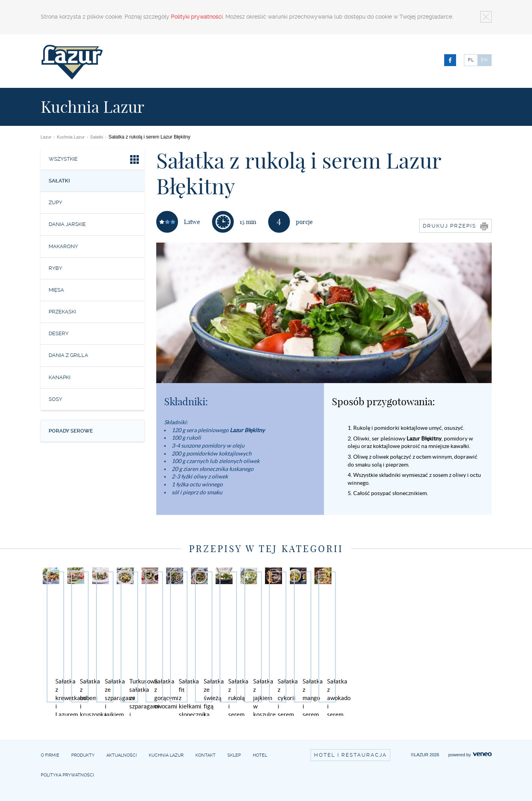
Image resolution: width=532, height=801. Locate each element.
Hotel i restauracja (350, 755)
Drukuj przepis (455, 226)
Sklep (234, 755)
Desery (59, 333)
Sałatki (97, 137)
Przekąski (62, 312)
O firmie (50, 755)
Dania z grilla (68, 355)
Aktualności (122, 755)
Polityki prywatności (197, 17)
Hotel (260, 755)
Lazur (46, 137)
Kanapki (60, 377)
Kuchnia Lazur (71, 137)
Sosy (55, 399)
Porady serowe (71, 431)
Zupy (55, 202)
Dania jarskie (67, 224)
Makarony (63, 246)
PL (471, 60)
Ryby (55, 268)
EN (485, 60)
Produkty (83, 755)
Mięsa (56, 290)
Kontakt (205, 755)
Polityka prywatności (67, 775)
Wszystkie (95, 160)
